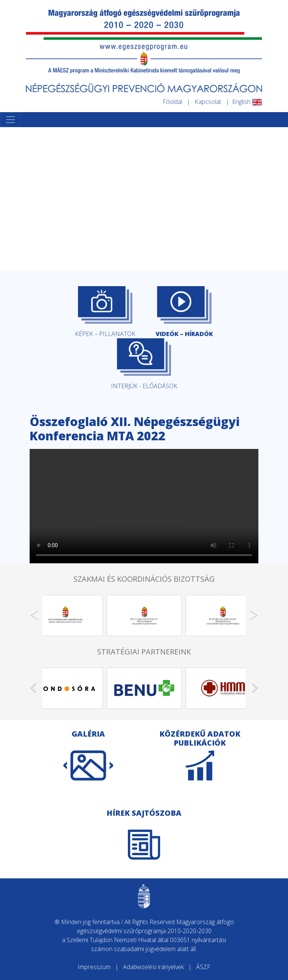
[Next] (254, 615)
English (247, 102)
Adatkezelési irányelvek (153, 967)
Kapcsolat (208, 102)
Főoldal (172, 102)
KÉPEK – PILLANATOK (105, 312)
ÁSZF (203, 967)
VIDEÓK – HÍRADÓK (184, 312)
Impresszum (94, 967)
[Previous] (34, 615)
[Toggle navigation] (10, 120)
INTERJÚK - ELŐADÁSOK (144, 364)
